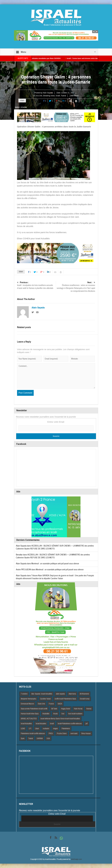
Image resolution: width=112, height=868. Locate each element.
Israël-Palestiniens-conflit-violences (70, 724)
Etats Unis (41, 704)
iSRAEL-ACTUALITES (29, 719)
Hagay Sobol (66, 709)
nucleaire (46, 729)
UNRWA (40, 738)
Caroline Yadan (45, 699)
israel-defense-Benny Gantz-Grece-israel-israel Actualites (60, 719)
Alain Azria (72, 694)
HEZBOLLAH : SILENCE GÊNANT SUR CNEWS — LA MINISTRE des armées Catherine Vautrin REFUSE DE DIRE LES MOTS (53, 556)
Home (17, 107)
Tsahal (64, 96)
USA (48, 738)
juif (87, 724)
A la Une (39, 96)
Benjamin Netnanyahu (29, 699)
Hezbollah (46, 714)
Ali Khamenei (84, 694)
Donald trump (85, 699)
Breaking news (49, 96)
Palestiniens (66, 729)
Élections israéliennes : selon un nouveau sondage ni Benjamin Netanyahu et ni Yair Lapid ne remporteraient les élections (76, 287)
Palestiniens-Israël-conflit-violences (33, 733)
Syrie (23, 738)
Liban (37, 729)
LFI (30, 729)
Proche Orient (62, 733)
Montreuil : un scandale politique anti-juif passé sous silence (55, 564)
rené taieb (74, 733)
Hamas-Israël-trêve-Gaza (30, 714)
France (51, 704)
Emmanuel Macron (27, 704)
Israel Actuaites (41, 724)
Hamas (89, 709)
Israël (58, 96)
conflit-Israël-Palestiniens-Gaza (65, 699)
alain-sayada (60, 694)
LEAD (23, 729)
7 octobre (24, 694)
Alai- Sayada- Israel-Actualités (42, 694)
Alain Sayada (48, 93)
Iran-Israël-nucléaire (75, 714)
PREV (51, 733)
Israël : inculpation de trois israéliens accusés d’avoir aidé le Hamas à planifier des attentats (37, 285)
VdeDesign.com (76, 859)
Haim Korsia (78, 709)
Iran (63, 714)
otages (55, 729)
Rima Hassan (86, 733)
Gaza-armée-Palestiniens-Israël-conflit (34, 709)
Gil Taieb (54, 709)
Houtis (55, 714)
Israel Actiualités (26, 724)
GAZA (60, 704)
